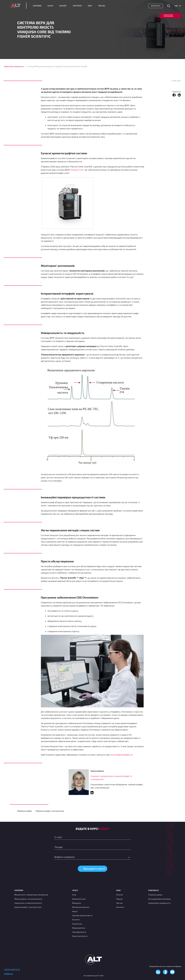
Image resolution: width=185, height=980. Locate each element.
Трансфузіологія (79, 932)
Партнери (77, 6)
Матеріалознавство (81, 907)
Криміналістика (79, 899)
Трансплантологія (80, 936)
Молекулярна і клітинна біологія (28, 899)
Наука (75, 911)
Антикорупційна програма (159, 899)
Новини (119, 899)
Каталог (63, 6)
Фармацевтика (79, 928)
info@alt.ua (8, 974)
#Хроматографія (25, 811)
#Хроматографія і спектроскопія (50, 811)
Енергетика (77, 924)
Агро (74, 895)
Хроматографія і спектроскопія (28, 907)
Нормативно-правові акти (159, 903)
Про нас (120, 903)
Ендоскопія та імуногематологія (28, 903)
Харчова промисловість (82, 915)
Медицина (77, 903)
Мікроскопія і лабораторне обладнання (31, 895)
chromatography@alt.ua (121, 755)
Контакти (120, 907)
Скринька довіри (155, 895)
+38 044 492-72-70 (12, 969)
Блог (90, 6)
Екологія (76, 920)
